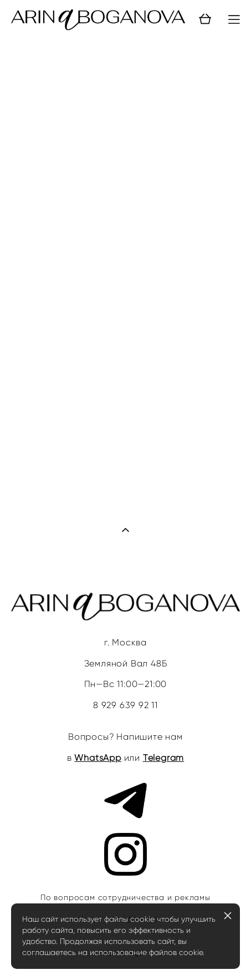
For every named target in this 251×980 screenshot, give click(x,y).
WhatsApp (98, 758)
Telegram (163, 758)
